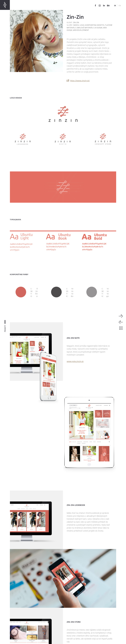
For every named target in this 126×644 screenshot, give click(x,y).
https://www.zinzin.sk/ (80, 81)
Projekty (5, 328)
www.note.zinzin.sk (75, 361)
